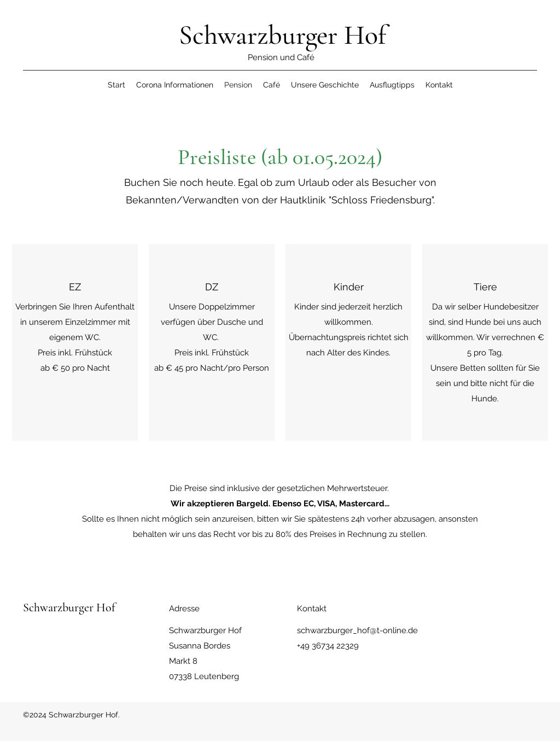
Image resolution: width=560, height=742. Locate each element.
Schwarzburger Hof (282, 35)
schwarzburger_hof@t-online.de (357, 630)
